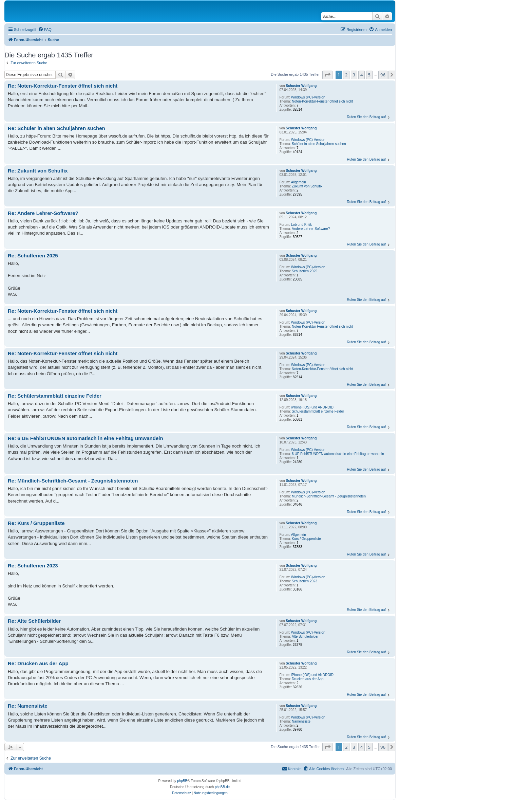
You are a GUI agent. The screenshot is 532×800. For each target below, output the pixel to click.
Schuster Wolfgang (301, 86)
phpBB (182, 781)
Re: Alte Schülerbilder (34, 621)
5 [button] (369, 75)
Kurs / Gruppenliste (306, 539)
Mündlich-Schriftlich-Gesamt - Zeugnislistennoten (329, 496)
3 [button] (354, 75)
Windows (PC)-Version (308, 97)
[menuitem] (45, 30)
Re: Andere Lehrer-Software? (43, 213)
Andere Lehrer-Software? (311, 229)
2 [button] (346, 75)
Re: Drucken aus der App (38, 663)
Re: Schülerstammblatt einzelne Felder (55, 396)
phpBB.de (222, 787)
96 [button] (383, 75)
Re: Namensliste (28, 706)
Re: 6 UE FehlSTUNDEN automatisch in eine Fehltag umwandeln (85, 438)
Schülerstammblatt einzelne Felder (318, 411)
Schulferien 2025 (305, 271)
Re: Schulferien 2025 (33, 256)
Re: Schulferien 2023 (33, 566)
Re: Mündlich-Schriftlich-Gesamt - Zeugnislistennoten (73, 481)
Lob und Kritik (301, 225)
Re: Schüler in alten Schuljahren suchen (56, 128)
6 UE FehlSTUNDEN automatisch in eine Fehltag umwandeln (338, 454)
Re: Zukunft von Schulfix (38, 171)
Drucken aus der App (308, 679)
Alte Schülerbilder (305, 637)
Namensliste (301, 721)
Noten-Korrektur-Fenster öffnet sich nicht (322, 101)
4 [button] (362, 75)
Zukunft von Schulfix (307, 186)
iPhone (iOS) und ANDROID (312, 407)
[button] (327, 75)
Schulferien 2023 (305, 581)
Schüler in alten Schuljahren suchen (319, 144)
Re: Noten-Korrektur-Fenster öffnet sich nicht (63, 86)
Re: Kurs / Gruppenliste (36, 523)
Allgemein (299, 182)
